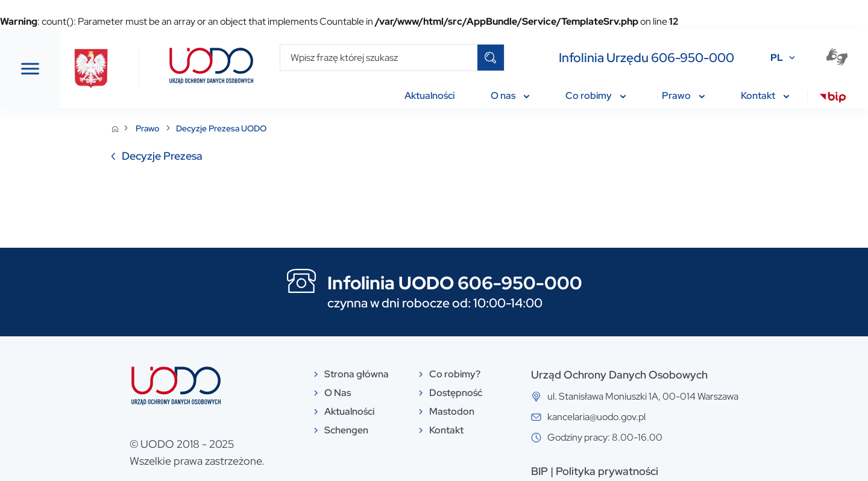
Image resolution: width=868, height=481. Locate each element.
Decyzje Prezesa (253, 156)
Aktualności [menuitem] (429, 96)
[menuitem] (833, 99)
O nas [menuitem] (510, 96)
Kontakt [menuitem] (765, 96)
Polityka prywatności (697, 471)
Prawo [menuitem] (683, 96)
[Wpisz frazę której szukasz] (379, 58)
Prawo (239, 128)
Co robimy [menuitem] (596, 96)
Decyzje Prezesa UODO (312, 128)
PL (777, 58)
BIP (630, 471)
